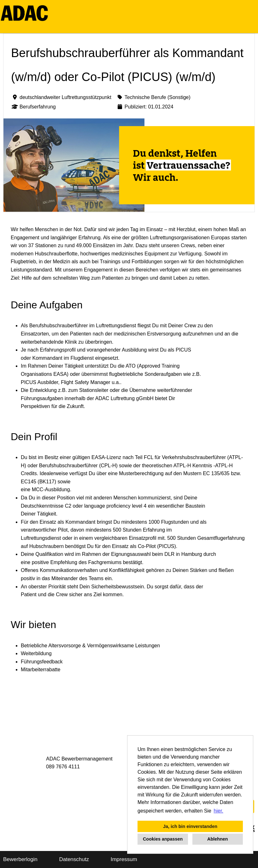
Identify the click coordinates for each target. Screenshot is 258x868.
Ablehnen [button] (218, 839)
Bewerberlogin (20, 859)
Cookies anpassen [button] (163, 839)
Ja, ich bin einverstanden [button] (190, 826)
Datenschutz (74, 859)
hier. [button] (219, 811)
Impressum (124, 859)
